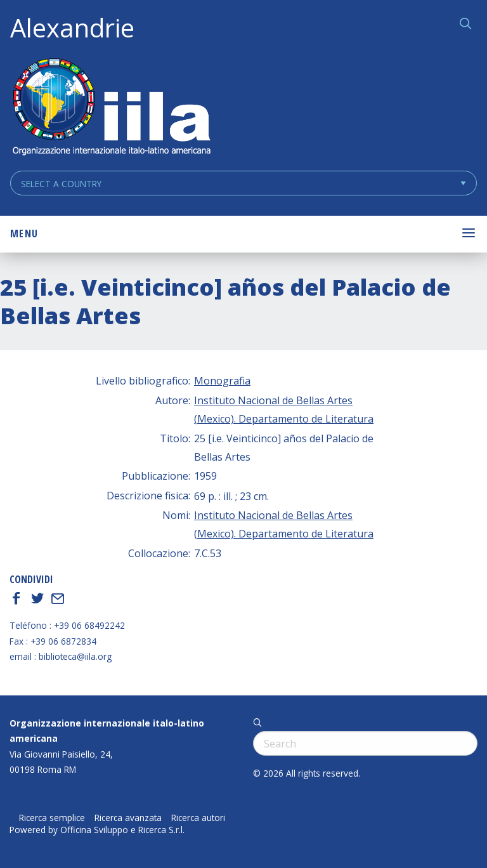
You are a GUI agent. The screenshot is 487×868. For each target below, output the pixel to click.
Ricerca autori (198, 818)
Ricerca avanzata (128, 818)
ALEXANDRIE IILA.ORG (111, 108)
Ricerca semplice (52, 818)
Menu (24, 233)
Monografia (222, 381)
